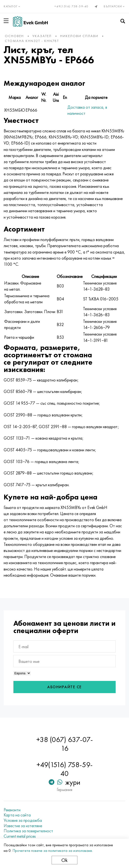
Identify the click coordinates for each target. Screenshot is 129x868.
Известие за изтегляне (23, 826)
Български (115, 6)
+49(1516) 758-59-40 (72, 6)
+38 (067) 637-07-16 (65, 744)
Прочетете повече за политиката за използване (52, 851)
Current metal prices (20, 836)
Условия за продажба (23, 820)
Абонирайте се (64, 687)
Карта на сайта (17, 815)
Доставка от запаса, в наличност (87, 110)
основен (14, 36)
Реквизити (12, 810)
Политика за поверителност (28, 831)
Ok (64, 860)
